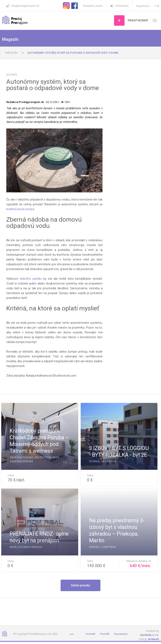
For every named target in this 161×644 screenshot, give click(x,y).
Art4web (153, 639)
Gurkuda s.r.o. (149, 635)
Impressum (121, 634)
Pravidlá (105, 634)
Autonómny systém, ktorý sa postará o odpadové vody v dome (73, 53)
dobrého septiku (31, 279)
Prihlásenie (119, 6)
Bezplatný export (93, 6)
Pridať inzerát (138, 20)
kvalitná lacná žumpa (20, 209)
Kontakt (91, 634)
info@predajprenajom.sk (25, 6)
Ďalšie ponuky (80, 585)
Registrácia (147, 6)
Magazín (11, 53)
